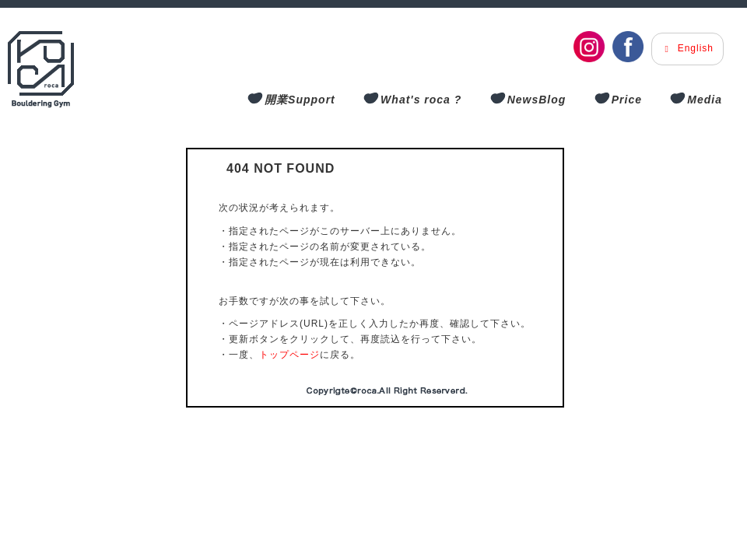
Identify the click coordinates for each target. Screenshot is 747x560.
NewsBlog (537, 100)
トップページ (289, 355)
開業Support (300, 100)
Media (705, 100)
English (687, 48)
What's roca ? (421, 100)
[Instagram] (589, 47)
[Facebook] (628, 47)
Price (627, 100)
